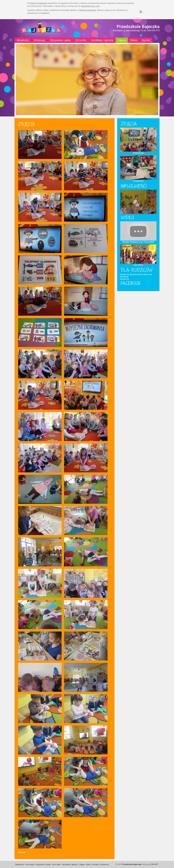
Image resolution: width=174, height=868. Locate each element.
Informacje (40, 40)
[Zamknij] (141, 12)
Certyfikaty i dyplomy (102, 40)
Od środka (81, 40)
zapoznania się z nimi (90, 6)
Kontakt (146, 40)
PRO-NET (155, 864)
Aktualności (23, 40)
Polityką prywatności (87, 10)
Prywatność (104, 865)
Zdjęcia (122, 40)
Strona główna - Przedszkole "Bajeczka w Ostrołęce (41, 28)
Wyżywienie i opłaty (60, 40)
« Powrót (21, 852)
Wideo (134, 40)
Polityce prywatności (38, 3)
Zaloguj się (124, 279)
